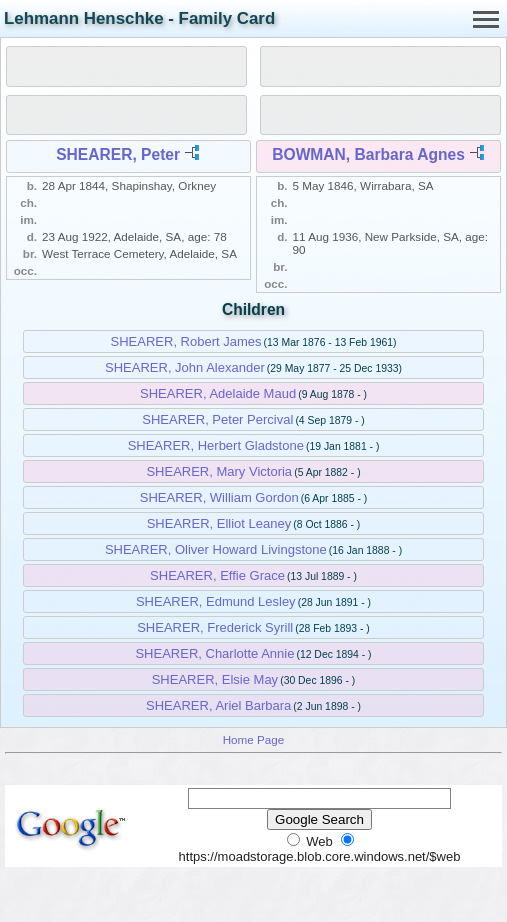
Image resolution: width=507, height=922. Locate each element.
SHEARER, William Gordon (219, 497)
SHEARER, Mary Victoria (219, 471)
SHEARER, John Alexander (185, 367)
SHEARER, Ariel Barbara (218, 705)
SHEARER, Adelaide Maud (218, 393)
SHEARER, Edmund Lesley (216, 601)
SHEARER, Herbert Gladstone (216, 445)
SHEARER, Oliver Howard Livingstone (216, 549)
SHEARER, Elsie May (215, 679)
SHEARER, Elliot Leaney (219, 523)
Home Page (254, 739)
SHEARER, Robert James (186, 341)
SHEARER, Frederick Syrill (215, 627)
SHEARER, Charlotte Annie (214, 653)
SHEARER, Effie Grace (217, 575)
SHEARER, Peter (118, 154)
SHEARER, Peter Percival (217, 419)
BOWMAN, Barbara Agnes (368, 154)
